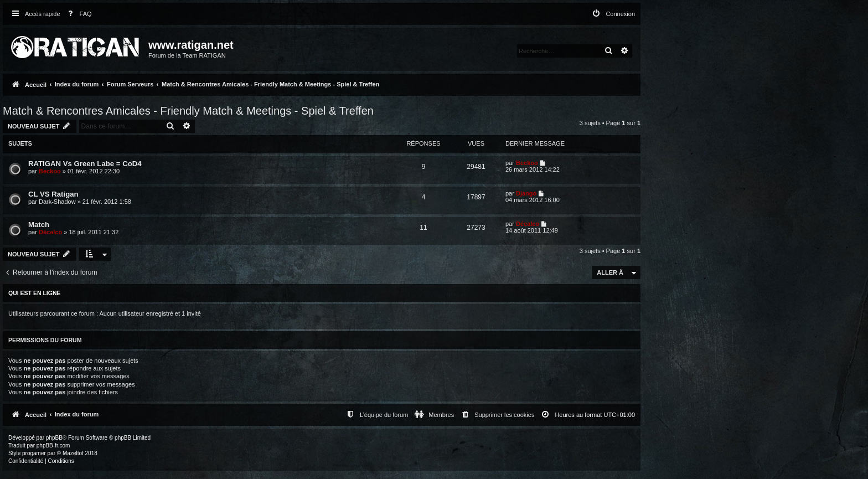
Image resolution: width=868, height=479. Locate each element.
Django (526, 193)
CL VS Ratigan (53, 194)
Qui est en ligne (35, 293)
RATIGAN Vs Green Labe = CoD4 (85, 164)
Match (39, 225)
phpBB (54, 438)
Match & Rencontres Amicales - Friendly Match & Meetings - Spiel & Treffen (188, 111)
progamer (34, 453)
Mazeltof (73, 453)
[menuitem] (77, 14)
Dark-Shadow (57, 202)
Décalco (50, 232)
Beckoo (50, 171)
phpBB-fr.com (53, 445)
